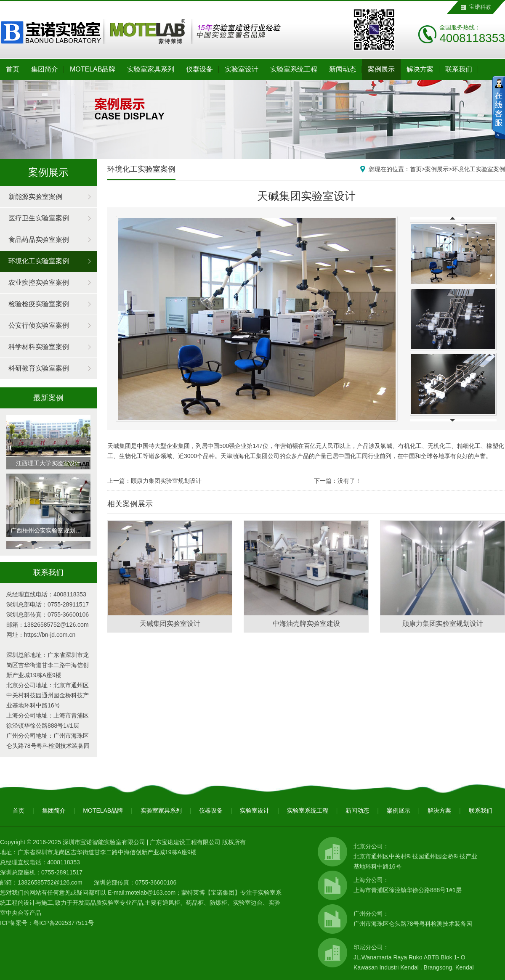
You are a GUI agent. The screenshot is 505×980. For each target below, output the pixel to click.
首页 (13, 69)
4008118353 (70, 594)
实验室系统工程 (294, 69)
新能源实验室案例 (35, 197)
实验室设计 (242, 69)
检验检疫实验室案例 (39, 304)
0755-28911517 (68, 604)
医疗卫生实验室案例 (39, 218)
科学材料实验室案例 (39, 347)
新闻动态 (343, 69)
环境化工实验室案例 (39, 261)
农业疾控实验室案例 (39, 282)
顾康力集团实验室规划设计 (166, 481)
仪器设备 (199, 69)
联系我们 (459, 69)
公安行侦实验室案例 (39, 325)
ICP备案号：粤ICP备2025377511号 (47, 923)
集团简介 (45, 69)
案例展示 (381, 69)
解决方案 (420, 69)
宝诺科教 (480, 7)
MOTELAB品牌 (93, 69)
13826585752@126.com (56, 625)
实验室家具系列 (151, 69)
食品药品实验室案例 (39, 240)
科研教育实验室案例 (39, 368)
